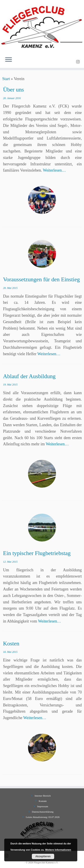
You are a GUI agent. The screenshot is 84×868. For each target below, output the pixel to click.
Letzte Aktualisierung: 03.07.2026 (43, 817)
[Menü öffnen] (9, 60)
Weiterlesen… (54, 170)
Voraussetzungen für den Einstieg (42, 279)
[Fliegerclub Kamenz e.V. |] (42, 26)
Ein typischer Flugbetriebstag (37, 553)
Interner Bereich (43, 796)
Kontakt (43, 801)
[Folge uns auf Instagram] (79, 62)
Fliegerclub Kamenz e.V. (46, 862)
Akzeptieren (43, 856)
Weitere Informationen (58, 850)
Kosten (11, 644)
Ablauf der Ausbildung (29, 376)
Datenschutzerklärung (43, 812)
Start (6, 79)
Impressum (43, 806)
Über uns (14, 90)
